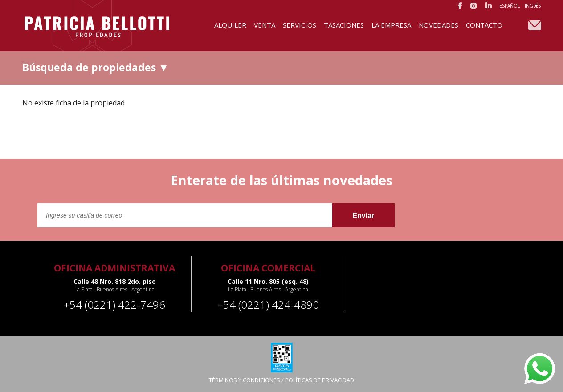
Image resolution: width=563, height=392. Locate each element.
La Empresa (391, 25)
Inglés (533, 6)
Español (510, 6)
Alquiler (230, 25)
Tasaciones (344, 25)
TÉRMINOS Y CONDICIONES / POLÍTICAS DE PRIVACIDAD (281, 380)
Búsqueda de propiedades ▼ (96, 67)
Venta (265, 25)
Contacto (484, 25)
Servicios (300, 25)
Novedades (439, 25)
